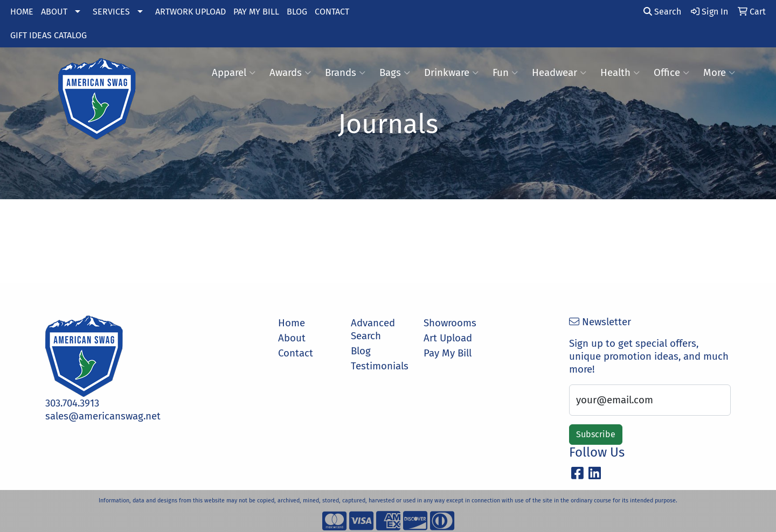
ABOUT (54, 12)
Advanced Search (373, 330)
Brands (345, 73)
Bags (395, 73)
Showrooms (450, 323)
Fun (505, 73)
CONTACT (332, 12)
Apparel (234, 73)
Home (292, 323)
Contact (296, 353)
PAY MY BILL (256, 12)
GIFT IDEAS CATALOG (48, 35)
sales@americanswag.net (103, 416)
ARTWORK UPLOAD (190, 12)
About (292, 338)
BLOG (297, 12)
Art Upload (448, 338)
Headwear (559, 73)
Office (671, 73)
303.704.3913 (72, 403)
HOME (22, 12)
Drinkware (451, 73)
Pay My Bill (448, 353)
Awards (290, 73)
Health (620, 73)
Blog (361, 351)
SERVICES (111, 12)
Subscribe (596, 434)
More (719, 73)
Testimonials (380, 366)
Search (662, 12)
